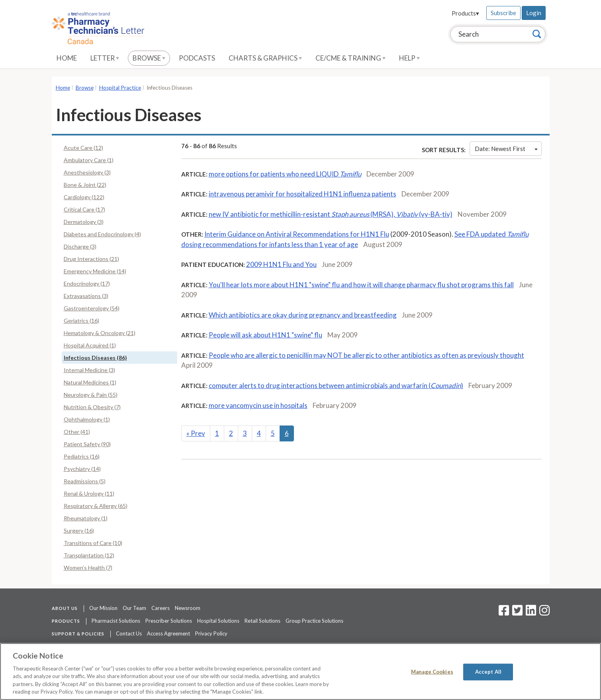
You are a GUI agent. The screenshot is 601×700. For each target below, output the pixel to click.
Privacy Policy (211, 633)
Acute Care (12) (83, 148)
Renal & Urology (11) (89, 493)
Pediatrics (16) (82, 456)
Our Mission (103, 608)
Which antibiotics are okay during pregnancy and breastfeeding (303, 315)
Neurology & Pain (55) (91, 395)
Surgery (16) (79, 530)
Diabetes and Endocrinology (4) (102, 234)
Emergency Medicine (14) (95, 271)
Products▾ (465, 13)
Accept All (488, 672)
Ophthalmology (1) (87, 419)
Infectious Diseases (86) (95, 358)
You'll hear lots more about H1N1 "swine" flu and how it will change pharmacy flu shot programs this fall (361, 285)
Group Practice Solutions (314, 621)
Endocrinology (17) (87, 283)
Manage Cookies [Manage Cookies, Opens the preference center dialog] (432, 672)
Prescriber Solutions (169, 621)
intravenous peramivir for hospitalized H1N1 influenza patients (302, 194)
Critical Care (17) (84, 209)
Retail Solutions (262, 621)
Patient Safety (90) (87, 444)
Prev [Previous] (196, 433)
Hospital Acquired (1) (90, 345)
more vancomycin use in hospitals (258, 405)
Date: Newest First (506, 149)
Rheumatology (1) (86, 518)
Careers (161, 608)
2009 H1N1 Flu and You (281, 264)
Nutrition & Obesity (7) (92, 407)
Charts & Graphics (265, 58)
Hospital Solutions (218, 621)
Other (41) (77, 432)
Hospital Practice (120, 88)
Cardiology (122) (84, 197)
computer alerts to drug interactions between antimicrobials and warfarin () (336, 385)
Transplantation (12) (89, 555)
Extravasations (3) (86, 296)
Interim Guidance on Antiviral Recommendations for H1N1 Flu (297, 234)
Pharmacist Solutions (116, 621)
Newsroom (188, 608)
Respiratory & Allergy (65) (96, 506)
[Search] (537, 34)
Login (534, 13)
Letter (105, 58)
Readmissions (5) (85, 481)
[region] (300, 672)
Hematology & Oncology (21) (100, 333)
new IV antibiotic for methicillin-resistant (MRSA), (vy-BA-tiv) (331, 214)
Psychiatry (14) (82, 469)
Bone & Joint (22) (85, 185)
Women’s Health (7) (88, 568)
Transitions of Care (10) (93, 543)
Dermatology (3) (84, 222)
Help (409, 58)
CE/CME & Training (350, 58)
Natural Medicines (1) (90, 382)
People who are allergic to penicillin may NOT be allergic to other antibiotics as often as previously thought (366, 355)
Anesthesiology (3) (87, 172)
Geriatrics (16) (81, 321)
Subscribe (503, 13)
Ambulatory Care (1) (89, 160)
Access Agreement (168, 633)
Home (67, 58)
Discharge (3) (80, 246)
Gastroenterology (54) (92, 308)
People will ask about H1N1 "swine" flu (265, 335)
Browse (149, 58)
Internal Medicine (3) (89, 370)
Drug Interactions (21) (91, 259)
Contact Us (129, 633)
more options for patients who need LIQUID (285, 174)
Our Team (134, 608)
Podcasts (197, 58)
